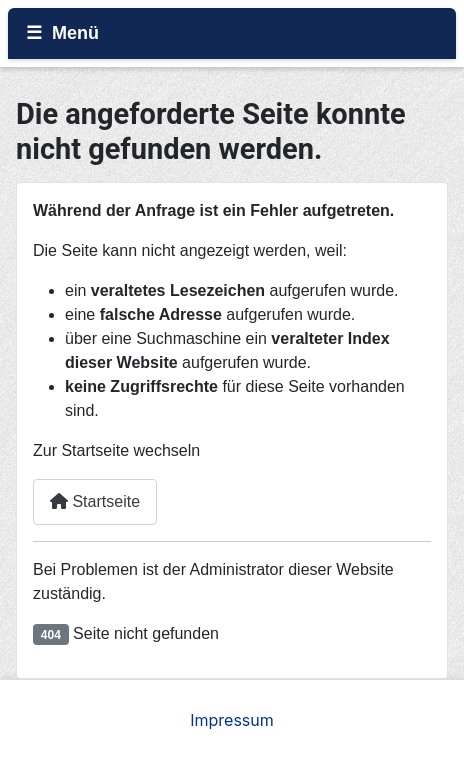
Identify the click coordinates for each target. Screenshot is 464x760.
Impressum (232, 720)
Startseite (95, 501)
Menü (75, 33)
